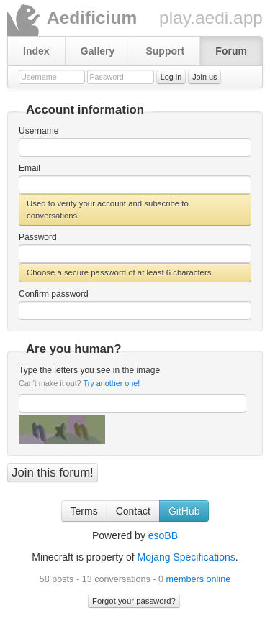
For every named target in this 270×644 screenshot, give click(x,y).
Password (38, 237)
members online (199, 579)
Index (36, 51)
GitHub (184, 511)
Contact (133, 511)
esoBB (163, 535)
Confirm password (54, 294)
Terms (84, 511)
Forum (231, 51)
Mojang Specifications (186, 557)
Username (39, 131)
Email (30, 168)
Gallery (98, 51)
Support (165, 51)
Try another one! (112, 383)
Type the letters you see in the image (89, 376)
